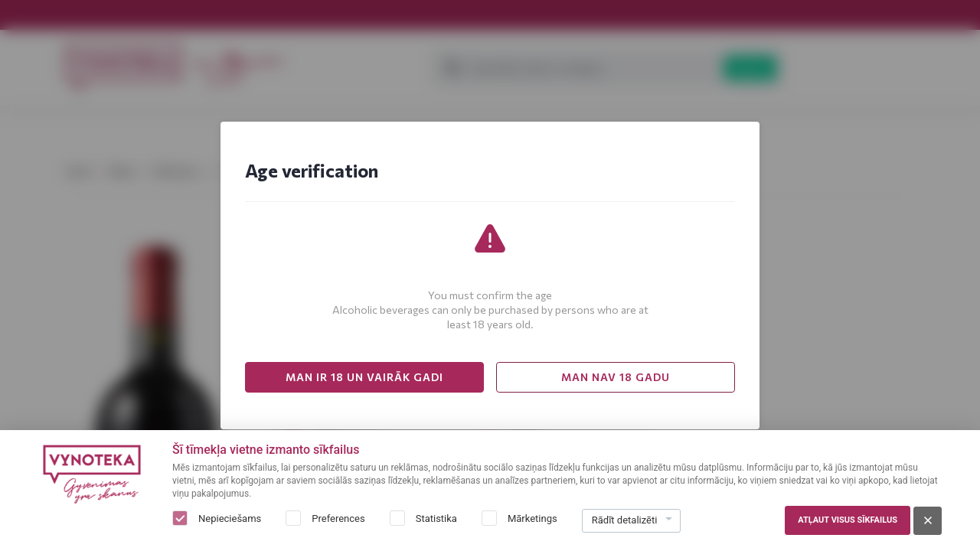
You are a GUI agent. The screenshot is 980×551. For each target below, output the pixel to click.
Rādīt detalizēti (625, 520)
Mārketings (532, 518)
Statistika (436, 518)
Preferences (338, 518)
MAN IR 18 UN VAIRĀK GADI (364, 377)
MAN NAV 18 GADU (616, 377)
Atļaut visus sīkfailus (848, 520)
